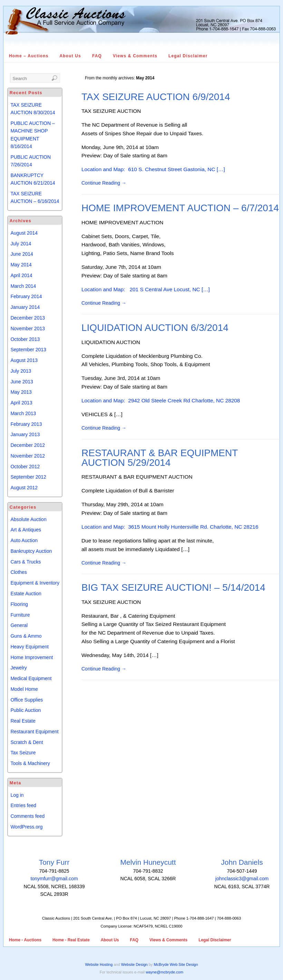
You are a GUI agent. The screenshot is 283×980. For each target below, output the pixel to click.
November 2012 (28, 456)
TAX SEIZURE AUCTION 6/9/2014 (156, 97)
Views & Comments (135, 56)
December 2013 (28, 318)
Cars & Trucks (26, 562)
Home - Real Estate (71, 940)
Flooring (19, 604)
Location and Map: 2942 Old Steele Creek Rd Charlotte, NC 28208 (161, 400)
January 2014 (25, 307)
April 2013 (21, 403)
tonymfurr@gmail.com (54, 879)
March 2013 (23, 413)
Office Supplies (27, 700)
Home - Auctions (25, 940)
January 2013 (25, 434)
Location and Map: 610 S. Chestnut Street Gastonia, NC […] (153, 169)
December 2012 (28, 445)
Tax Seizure (23, 753)
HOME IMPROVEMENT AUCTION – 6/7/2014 (180, 208)
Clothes (18, 572)
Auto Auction (24, 540)
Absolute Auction (28, 519)
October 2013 (25, 339)
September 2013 (28, 350)
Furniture (20, 615)
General (19, 625)
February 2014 (26, 296)
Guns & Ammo (26, 636)
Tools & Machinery (30, 763)
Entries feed (23, 805)
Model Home (24, 689)
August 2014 (24, 233)
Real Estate (23, 721)
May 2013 (21, 392)
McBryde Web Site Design (176, 964)
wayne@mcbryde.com (164, 972)
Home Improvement (32, 657)
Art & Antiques (26, 530)
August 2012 (24, 488)
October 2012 (25, 467)
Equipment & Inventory (35, 583)
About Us (70, 56)
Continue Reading (104, 183)
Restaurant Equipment (34, 732)
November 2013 (28, 329)
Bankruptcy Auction (31, 551)
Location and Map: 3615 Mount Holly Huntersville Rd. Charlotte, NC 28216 (170, 527)
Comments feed (27, 816)
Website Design (134, 964)
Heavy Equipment (30, 647)
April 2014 (21, 275)
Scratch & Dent (27, 742)
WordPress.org (26, 827)
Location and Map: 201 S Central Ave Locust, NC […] (146, 289)
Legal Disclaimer (188, 56)
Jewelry (18, 668)
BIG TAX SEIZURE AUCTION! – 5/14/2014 (173, 587)
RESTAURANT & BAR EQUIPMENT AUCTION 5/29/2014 (160, 458)
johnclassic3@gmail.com (242, 879)
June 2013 (22, 382)
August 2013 (24, 360)
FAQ (97, 56)
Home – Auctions (29, 56)
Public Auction (26, 710)
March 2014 (23, 286)
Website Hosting (99, 964)
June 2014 (22, 254)
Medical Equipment (31, 678)
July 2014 (21, 244)
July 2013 (21, 371)
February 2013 (26, 424)
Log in (17, 795)
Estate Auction (26, 594)
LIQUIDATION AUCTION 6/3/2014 (155, 328)
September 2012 (28, 477)
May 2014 (21, 265)
